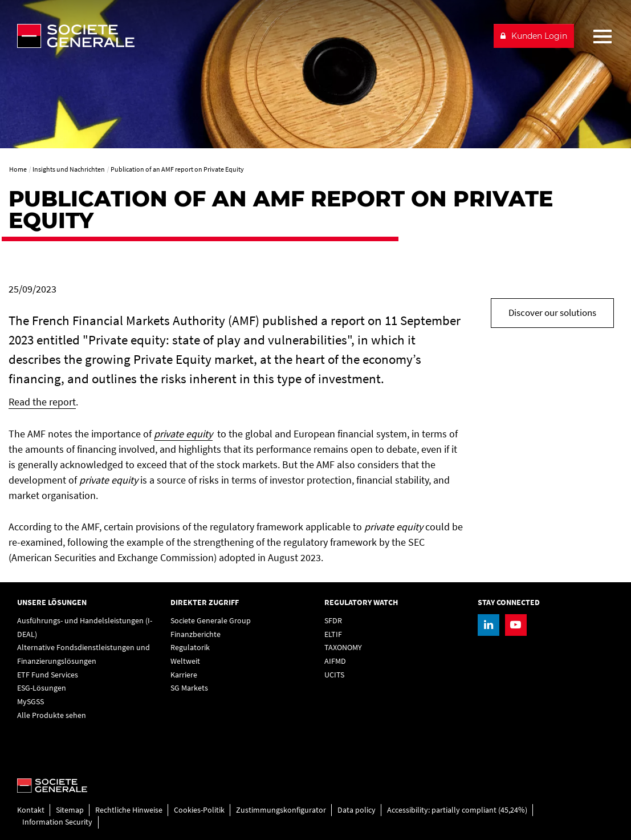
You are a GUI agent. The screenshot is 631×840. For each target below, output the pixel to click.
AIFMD (335, 661)
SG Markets (189, 688)
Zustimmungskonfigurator (281, 810)
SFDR (333, 620)
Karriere (184, 675)
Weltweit (185, 661)
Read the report (42, 402)
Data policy (357, 810)
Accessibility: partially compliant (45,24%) (457, 810)
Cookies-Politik (199, 810)
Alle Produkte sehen (52, 715)
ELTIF (333, 634)
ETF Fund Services (48, 675)
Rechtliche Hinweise (129, 810)
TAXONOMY (343, 647)
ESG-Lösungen (42, 688)
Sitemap (70, 810)
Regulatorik (190, 647)
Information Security (57, 822)
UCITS (334, 675)
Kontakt (31, 810)
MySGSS (30, 701)
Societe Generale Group (211, 620)
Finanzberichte (196, 634)
